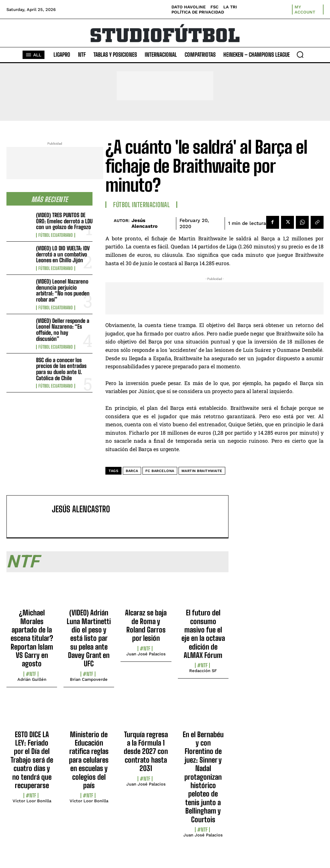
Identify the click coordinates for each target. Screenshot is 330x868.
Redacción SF (203, 671)
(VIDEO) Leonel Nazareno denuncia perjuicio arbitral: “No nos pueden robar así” (63, 290)
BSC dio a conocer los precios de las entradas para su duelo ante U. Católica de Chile (61, 369)
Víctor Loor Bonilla (32, 801)
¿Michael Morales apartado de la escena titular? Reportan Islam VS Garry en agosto (32, 638)
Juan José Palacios (146, 654)
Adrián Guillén (32, 679)
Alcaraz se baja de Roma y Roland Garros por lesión (146, 625)
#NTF (31, 674)
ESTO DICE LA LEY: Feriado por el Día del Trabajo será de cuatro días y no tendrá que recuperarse (32, 760)
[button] (300, 54)
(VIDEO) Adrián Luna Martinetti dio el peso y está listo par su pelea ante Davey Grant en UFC (89, 638)
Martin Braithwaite (202, 471)
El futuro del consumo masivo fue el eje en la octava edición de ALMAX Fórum (203, 634)
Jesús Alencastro (145, 223)
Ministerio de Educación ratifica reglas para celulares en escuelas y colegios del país (89, 760)
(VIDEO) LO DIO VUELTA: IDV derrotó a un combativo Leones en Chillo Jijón (63, 254)
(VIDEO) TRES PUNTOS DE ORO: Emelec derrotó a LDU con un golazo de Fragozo (64, 221)
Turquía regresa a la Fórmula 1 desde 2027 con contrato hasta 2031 (146, 752)
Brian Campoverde (89, 679)
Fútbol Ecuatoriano (56, 235)
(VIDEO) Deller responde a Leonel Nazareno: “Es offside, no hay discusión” (63, 330)
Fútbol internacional (141, 205)
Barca (132, 471)
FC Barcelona (160, 471)
